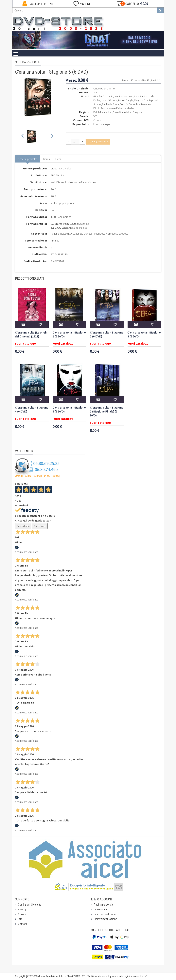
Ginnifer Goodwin (103, 96)
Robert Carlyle (125, 100)
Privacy (22, 909)
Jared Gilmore (109, 100)
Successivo (40, 526)
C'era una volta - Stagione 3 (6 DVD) (144, 335)
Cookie (22, 914)
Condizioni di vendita (30, 905)
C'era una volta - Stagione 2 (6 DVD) (107, 335)
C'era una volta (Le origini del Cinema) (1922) (32, 335)
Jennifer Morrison (124, 96)
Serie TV (98, 92)
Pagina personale (104, 905)
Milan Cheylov (134, 112)
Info (20, 919)
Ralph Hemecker (103, 112)
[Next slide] (52, 137)
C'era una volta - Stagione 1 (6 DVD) (69, 335)
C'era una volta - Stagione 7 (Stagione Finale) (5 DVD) (107, 412)
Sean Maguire (108, 108)
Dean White (119, 112)
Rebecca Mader (125, 108)
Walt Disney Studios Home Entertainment (74, 182)
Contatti (22, 924)
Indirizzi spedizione (105, 914)
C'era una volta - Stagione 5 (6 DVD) (69, 410)
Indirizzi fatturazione (106, 919)
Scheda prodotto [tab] (28, 159)
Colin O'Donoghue (130, 104)
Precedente (23, 526)
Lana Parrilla (141, 96)
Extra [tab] (58, 159)
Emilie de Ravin (110, 104)
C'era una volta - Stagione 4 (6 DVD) (32, 410)
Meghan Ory (141, 100)
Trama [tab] (46, 159)
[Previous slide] (23, 137)
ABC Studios (58, 175)
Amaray (55, 241)
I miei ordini (100, 909)
